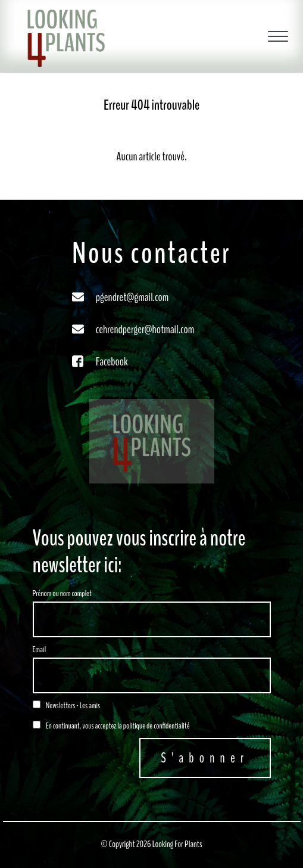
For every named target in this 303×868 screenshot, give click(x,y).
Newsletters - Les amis (67, 706)
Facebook (112, 362)
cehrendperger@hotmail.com (145, 329)
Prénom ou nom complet (62, 593)
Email (40, 650)
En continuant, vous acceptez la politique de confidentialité (111, 726)
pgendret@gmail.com (132, 297)
